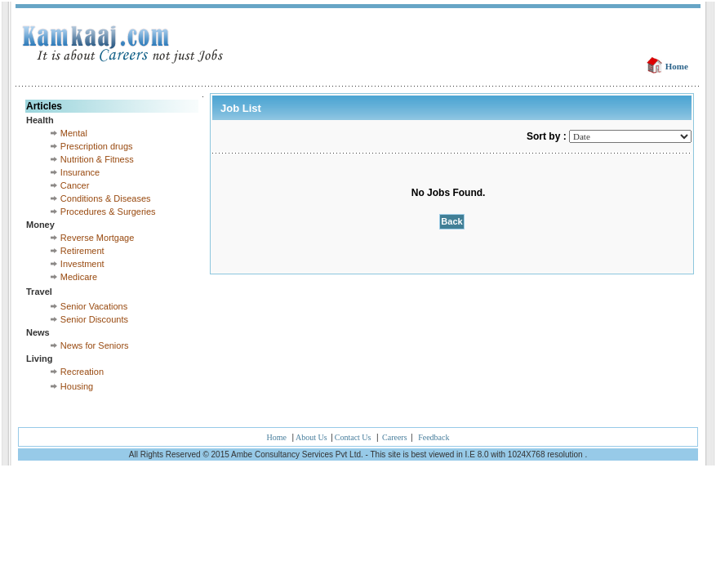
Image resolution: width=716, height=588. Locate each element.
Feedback (434, 437)
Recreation (82, 372)
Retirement (82, 251)
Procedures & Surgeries (108, 212)
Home (677, 66)
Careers (395, 437)
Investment (82, 264)
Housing (77, 386)
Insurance (80, 172)
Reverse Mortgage (98, 238)
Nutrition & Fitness (97, 159)
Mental (74, 133)
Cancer (75, 185)
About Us (312, 437)
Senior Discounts (94, 319)
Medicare (79, 277)
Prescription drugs (97, 146)
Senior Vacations (94, 306)
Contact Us (353, 437)
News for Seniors (95, 345)
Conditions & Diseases (106, 198)
